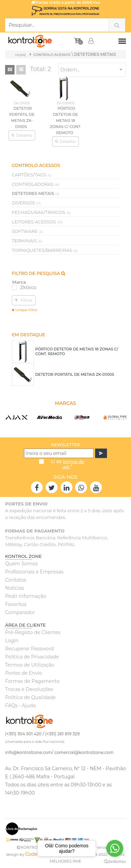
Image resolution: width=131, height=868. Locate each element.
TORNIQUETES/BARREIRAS (45, 250)
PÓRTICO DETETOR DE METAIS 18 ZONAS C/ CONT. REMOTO (65, 121)
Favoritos (16, 604)
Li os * (67, 464)
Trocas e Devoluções (29, 689)
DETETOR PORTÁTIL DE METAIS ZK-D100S (75, 374)
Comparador (20, 612)
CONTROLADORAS (36, 184)
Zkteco (28, 287)
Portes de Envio (24, 673)
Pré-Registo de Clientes (33, 632)
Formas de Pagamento (32, 681)
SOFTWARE (27, 231)
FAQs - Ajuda (20, 706)
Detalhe (22, 135)
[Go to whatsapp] (115, 848)
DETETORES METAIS (36, 193)
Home (21, 55)
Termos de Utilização (30, 665)
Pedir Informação (26, 596)
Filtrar (24, 300)
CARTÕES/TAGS (32, 175)
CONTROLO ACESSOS (52, 55)
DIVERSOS (26, 203)
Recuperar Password (29, 649)
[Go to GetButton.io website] (115, 861)
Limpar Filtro (25, 310)
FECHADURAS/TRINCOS (41, 212)
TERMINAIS (27, 241)
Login (12, 641)
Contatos (16, 580)
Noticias (15, 588)
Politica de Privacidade (32, 657)
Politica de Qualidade (30, 697)
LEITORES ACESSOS (37, 222)
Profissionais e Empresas (34, 572)
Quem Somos (21, 564)
